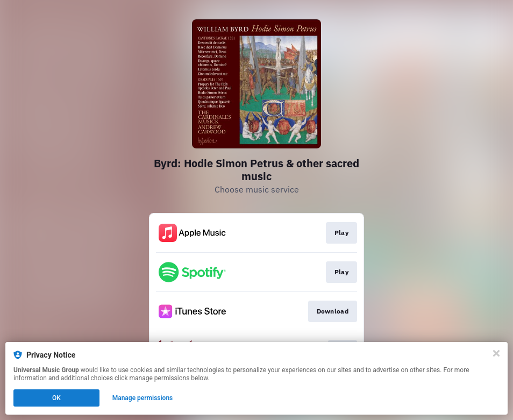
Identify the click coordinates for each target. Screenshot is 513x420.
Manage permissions (143, 398)
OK (56, 398)
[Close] (496, 353)
